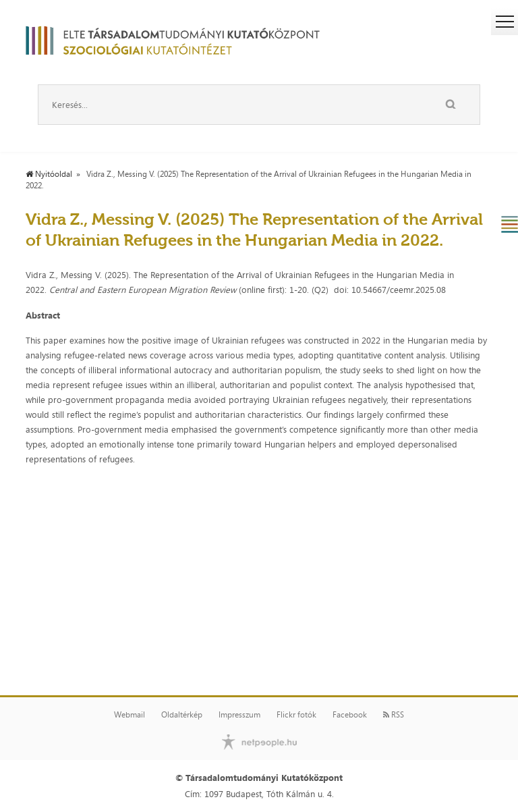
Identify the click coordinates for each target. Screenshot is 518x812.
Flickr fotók (296, 715)
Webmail (129, 715)
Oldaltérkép (182, 715)
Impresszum (239, 715)
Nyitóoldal (49, 174)
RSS (394, 715)
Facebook (350, 715)
